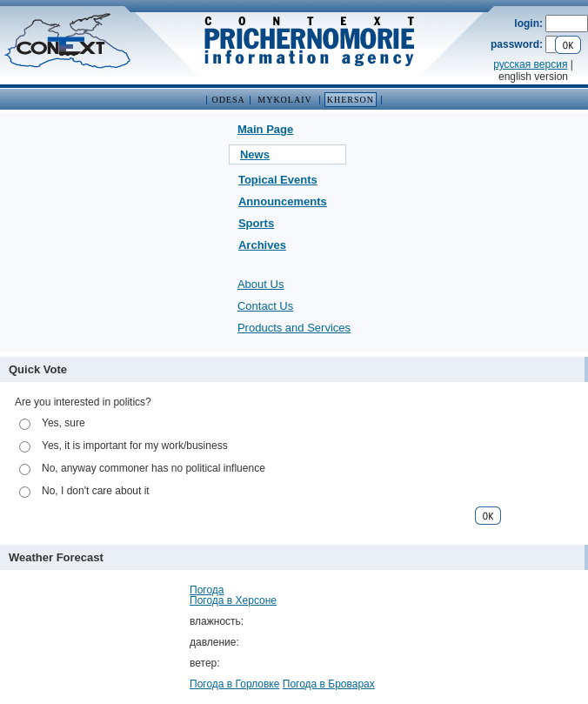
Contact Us (265, 306)
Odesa (228, 100)
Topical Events (278, 180)
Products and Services (294, 328)
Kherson (351, 100)
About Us (261, 284)
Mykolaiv (284, 100)
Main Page (265, 129)
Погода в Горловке (234, 684)
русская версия (530, 64)
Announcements (283, 201)
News (255, 154)
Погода (207, 590)
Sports (256, 223)
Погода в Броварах (329, 684)
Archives (262, 245)
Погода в (233, 600)
